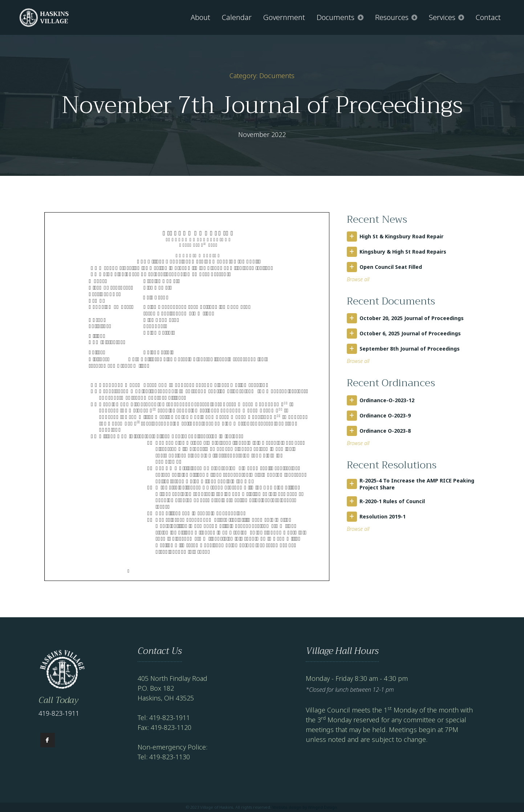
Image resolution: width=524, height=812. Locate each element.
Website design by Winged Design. (305, 807)
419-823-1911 (59, 713)
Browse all (358, 279)
